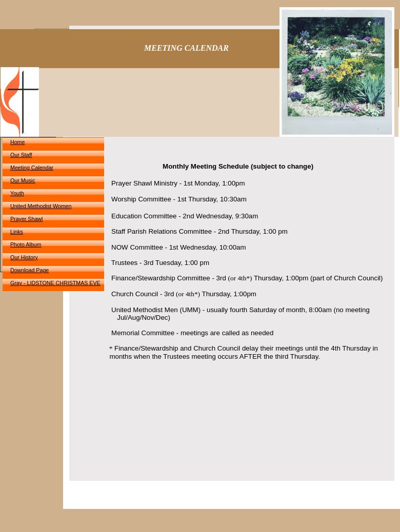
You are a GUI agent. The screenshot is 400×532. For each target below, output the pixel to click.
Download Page (29, 270)
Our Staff (21, 155)
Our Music (23, 180)
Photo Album (26, 244)
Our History (24, 257)
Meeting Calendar (32, 168)
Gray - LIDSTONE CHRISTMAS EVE (55, 283)
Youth (17, 193)
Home (17, 142)
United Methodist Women (41, 206)
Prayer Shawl (26, 219)
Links (17, 232)
